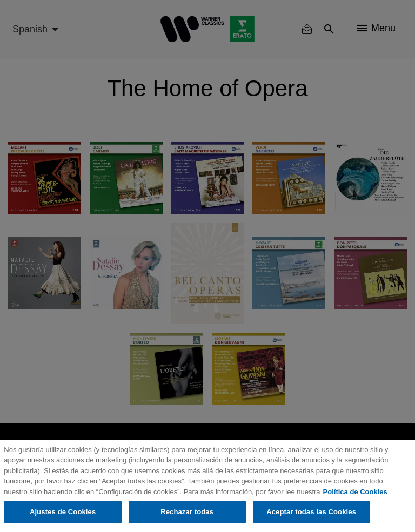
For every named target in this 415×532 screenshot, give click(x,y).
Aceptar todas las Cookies (311, 512)
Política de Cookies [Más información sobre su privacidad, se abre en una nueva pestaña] (355, 492)
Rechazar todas (187, 512)
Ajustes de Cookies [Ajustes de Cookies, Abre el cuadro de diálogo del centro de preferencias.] (63, 512)
